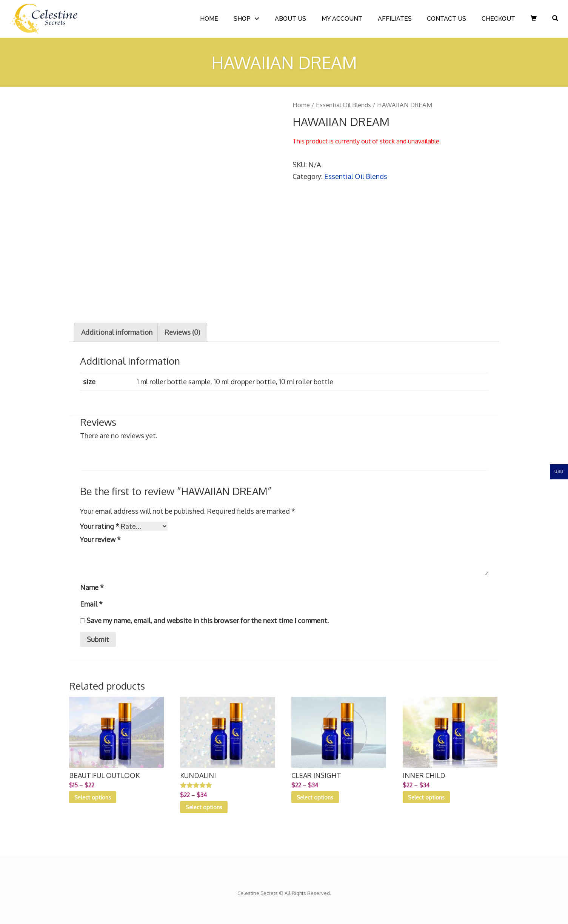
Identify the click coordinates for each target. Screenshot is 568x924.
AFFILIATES (395, 19)
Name (92, 587)
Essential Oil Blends (343, 105)
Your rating (100, 526)
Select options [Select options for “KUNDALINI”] (204, 807)
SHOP (242, 19)
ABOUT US (290, 19)
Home (301, 105)
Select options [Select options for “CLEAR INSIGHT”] (315, 797)
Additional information (117, 332)
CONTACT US (446, 19)
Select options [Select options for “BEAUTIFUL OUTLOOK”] (93, 797)
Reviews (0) (182, 332)
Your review (100, 539)
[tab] (117, 332)
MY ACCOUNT (342, 19)
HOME (209, 19)
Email (91, 604)
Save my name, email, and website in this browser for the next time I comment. (208, 621)
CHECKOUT (498, 19)
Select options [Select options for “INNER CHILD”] (426, 797)
